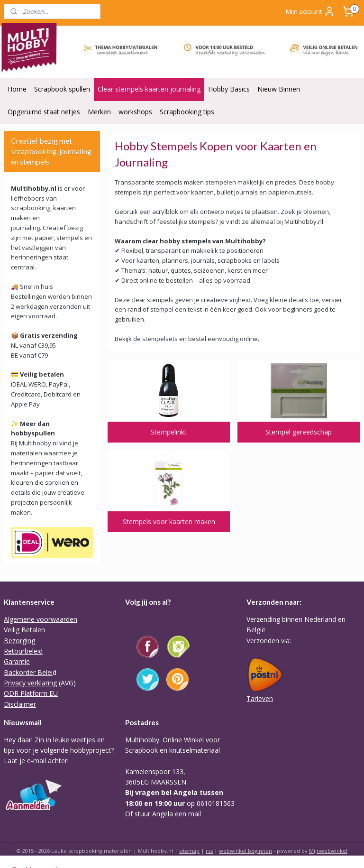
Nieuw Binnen (279, 89)
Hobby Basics (229, 89)
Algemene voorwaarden (41, 619)
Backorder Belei (28, 672)
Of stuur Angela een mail (163, 814)
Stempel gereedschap (299, 431)
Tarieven (260, 698)
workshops (135, 112)
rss (209, 851)
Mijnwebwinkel (328, 851)
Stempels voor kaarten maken (169, 521)
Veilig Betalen (24, 630)
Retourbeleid (23, 651)
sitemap (189, 851)
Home (17, 89)
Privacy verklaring (30, 683)
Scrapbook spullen (62, 89)
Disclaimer (20, 704)
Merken (99, 112)
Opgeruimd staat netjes (44, 112)
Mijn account (310, 11)
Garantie (17, 661)
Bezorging (19, 641)
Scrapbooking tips (187, 112)
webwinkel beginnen (246, 851)
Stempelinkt (169, 431)
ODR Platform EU (31, 693)
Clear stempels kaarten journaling (149, 89)
